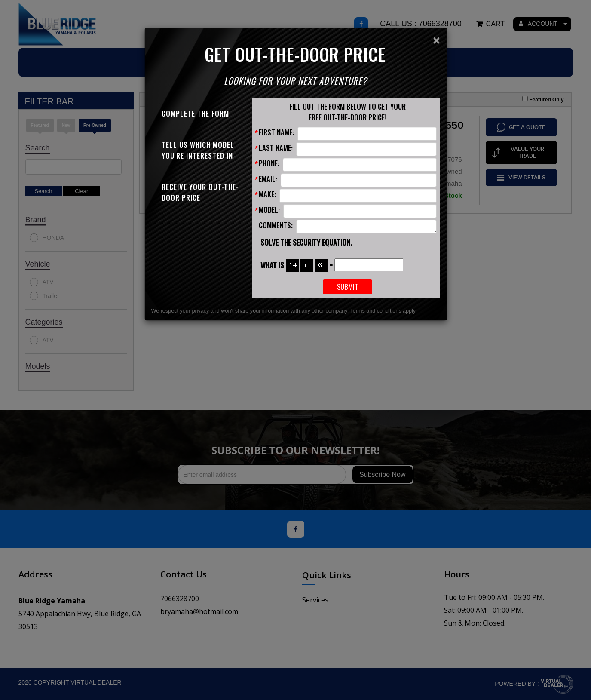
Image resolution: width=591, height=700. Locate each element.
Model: (269, 210)
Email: (268, 179)
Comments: (276, 225)
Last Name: (276, 148)
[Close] (436, 40)
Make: (267, 194)
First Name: (276, 132)
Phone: (269, 163)
